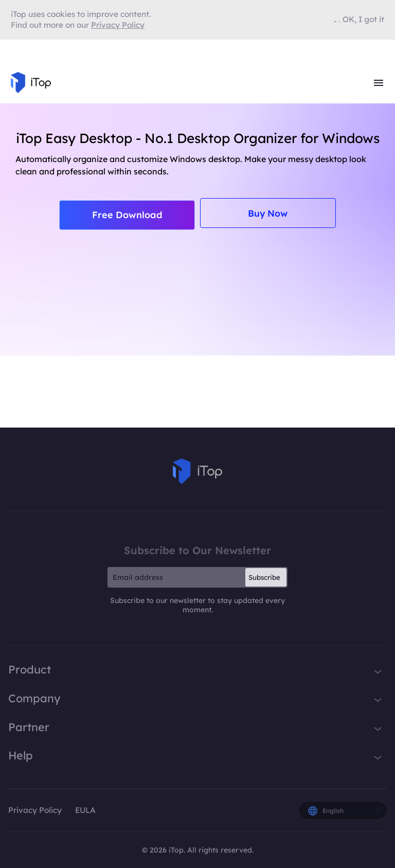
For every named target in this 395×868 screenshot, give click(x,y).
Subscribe (264, 577)
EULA (85, 810)
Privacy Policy (35, 810)
